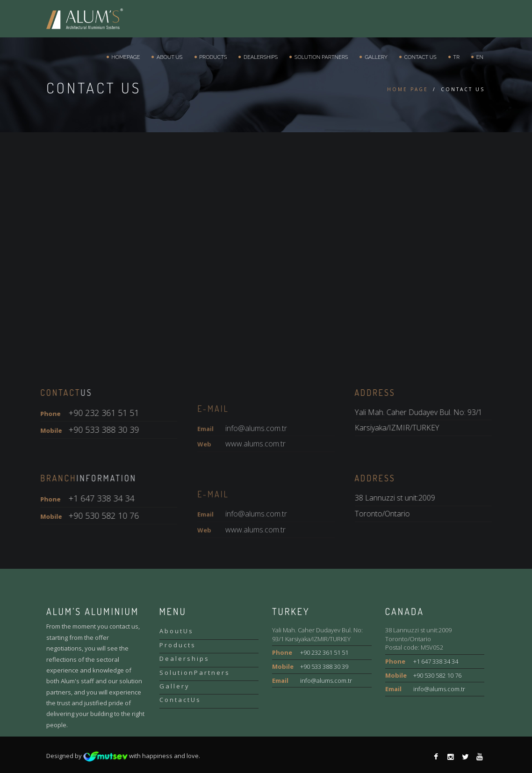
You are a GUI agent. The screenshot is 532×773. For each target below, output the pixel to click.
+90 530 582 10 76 (437, 675)
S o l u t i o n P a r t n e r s (194, 673)
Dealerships (259, 57)
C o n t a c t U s (180, 700)
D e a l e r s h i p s (184, 658)
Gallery (374, 57)
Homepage (125, 57)
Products (212, 57)
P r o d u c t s (177, 645)
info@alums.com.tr (256, 454)
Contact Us (419, 57)
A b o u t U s (176, 631)
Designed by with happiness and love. (123, 756)
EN (478, 57)
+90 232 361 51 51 (324, 652)
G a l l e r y (174, 686)
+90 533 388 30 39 (324, 666)
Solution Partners (320, 57)
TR (455, 57)
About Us (168, 57)
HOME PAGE (408, 89)
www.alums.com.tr (255, 470)
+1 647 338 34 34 (436, 661)
